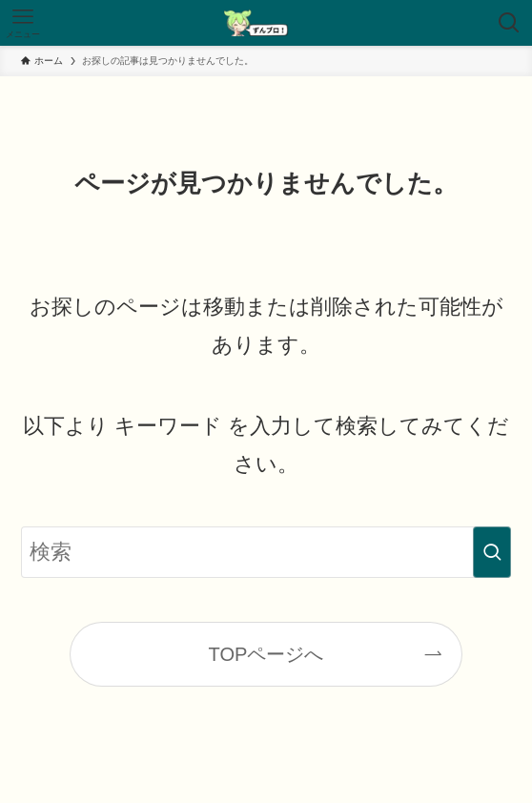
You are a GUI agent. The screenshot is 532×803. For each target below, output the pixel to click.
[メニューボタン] (23, 23)
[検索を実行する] (492, 553)
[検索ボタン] (509, 23)
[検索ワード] (266, 553)
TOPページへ (266, 654)
